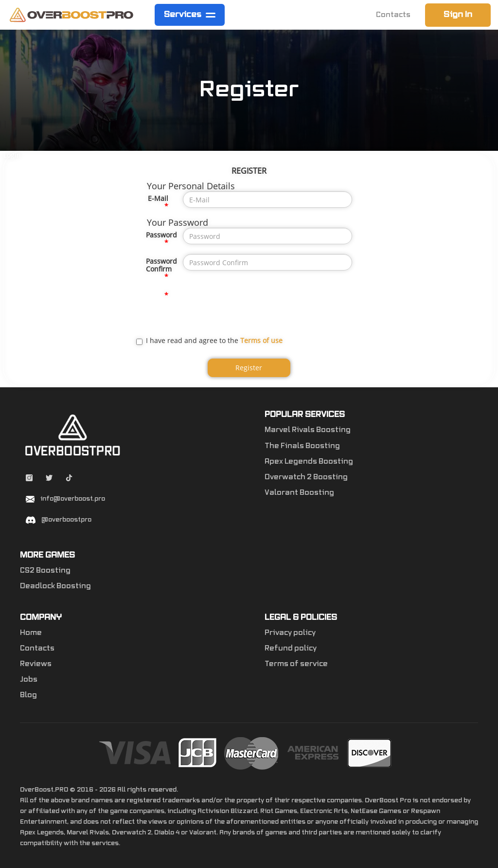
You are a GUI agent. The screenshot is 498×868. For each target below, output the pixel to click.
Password (161, 235)
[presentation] (257, 307)
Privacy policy (290, 633)
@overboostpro (66, 520)
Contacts (393, 15)
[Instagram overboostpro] (30, 479)
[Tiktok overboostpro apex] (69, 479)
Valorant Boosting (299, 493)
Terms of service (296, 664)
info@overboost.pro (73, 499)
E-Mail (158, 198)
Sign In (458, 15)
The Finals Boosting (302, 446)
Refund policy (291, 649)
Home (31, 633)
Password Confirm (161, 265)
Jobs (29, 680)
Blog (28, 695)
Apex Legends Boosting (309, 462)
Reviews (36, 664)
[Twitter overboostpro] (50, 479)
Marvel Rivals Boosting (308, 430)
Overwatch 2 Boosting (306, 477)
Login (12, 155)
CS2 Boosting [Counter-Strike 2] (45, 571)
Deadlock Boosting (55, 586)
